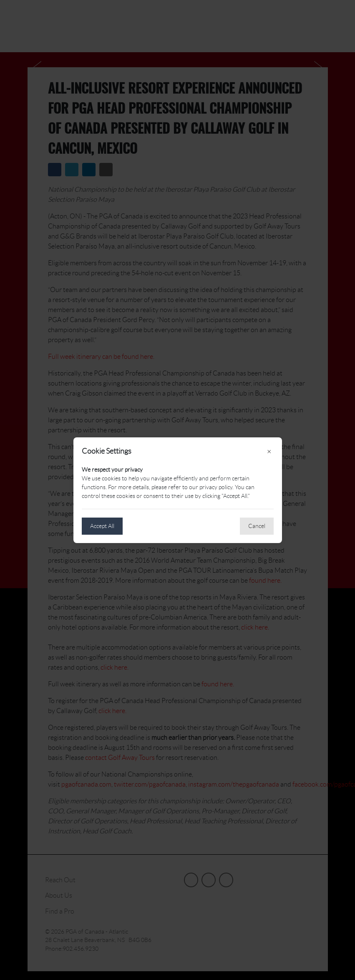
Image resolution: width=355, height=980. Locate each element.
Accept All (102, 526)
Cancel (257, 526)
